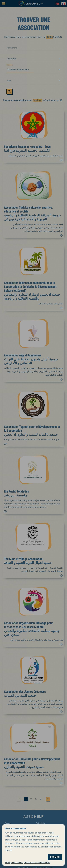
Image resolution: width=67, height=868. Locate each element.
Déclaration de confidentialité (37, 862)
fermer (55, 857)
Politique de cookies (14, 862)
